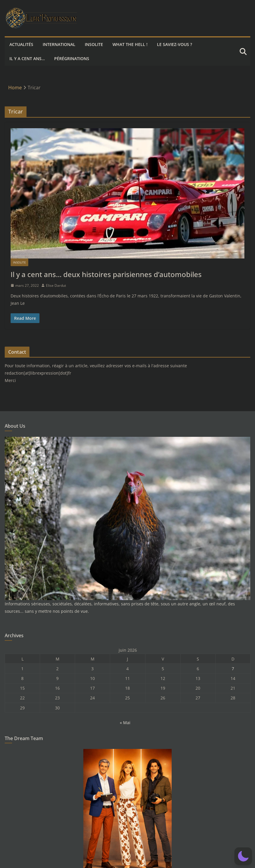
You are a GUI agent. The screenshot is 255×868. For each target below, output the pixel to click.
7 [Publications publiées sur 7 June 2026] (233, 669)
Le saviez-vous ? (174, 44)
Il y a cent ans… (27, 59)
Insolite (94, 44)
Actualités (21, 44)
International (59, 44)
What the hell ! (130, 44)
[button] (243, 856)
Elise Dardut (56, 285)
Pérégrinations (72, 59)
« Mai (125, 723)
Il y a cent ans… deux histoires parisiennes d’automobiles (106, 274)
